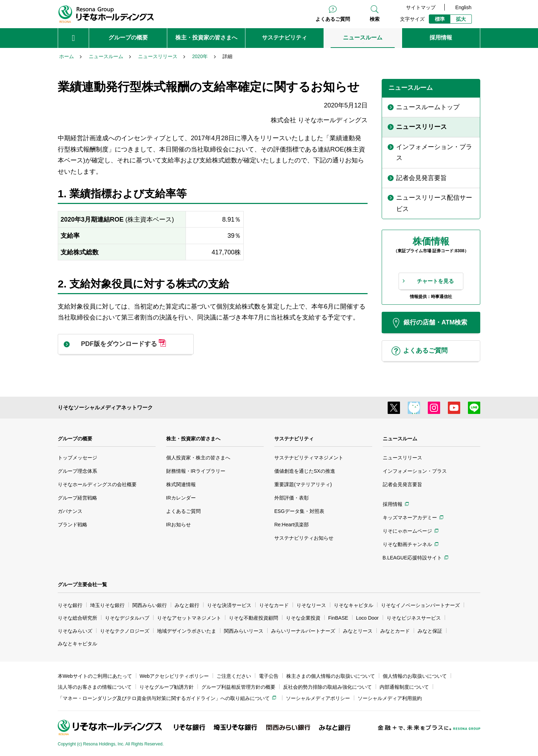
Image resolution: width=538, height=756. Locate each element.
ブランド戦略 (73, 525)
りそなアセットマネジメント (189, 618)
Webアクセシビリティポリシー (174, 676)
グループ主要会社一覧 (82, 584)
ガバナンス (70, 511)
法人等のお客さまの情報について (95, 687)
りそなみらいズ (75, 631)
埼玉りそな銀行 (107, 605)
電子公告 (269, 676)
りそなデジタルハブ (127, 618)
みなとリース (358, 631)
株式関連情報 (181, 484)
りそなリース (311, 605)
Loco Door (367, 618)
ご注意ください (234, 676)
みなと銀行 (187, 605)
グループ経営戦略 (77, 498)
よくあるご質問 (333, 19)
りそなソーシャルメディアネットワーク (105, 407)
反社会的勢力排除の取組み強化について (327, 687)
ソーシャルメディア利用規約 (390, 698)
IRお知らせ (179, 525)
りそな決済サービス (229, 605)
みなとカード (395, 631)
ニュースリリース (402, 458)
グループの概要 (75, 439)
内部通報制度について (404, 687)
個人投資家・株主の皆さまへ (198, 458)
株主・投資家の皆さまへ (193, 439)
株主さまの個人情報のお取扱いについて (331, 676)
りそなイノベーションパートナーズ (420, 605)
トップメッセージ (77, 458)
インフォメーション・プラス (415, 471)
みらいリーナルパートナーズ (303, 631)
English (463, 7)
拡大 (461, 19)
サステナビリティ (294, 439)
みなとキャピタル (77, 644)
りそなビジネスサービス (414, 618)
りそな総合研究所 (77, 618)
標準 (440, 19)
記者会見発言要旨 (402, 484)
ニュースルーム (400, 439)
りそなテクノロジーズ (125, 631)
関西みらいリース (244, 631)
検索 (375, 19)
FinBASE (338, 618)
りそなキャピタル (354, 605)
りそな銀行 (70, 605)
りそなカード (274, 605)
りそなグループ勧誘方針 (167, 687)
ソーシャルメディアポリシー (318, 698)
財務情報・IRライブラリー (196, 471)
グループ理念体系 (77, 471)
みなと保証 (430, 631)
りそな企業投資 (303, 618)
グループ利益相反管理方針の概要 (238, 687)
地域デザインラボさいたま (187, 631)
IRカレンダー (181, 498)
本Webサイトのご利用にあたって (95, 676)
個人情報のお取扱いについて (415, 676)
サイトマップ (421, 7)
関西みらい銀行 (150, 605)
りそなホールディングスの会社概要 (97, 484)
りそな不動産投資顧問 (254, 618)
